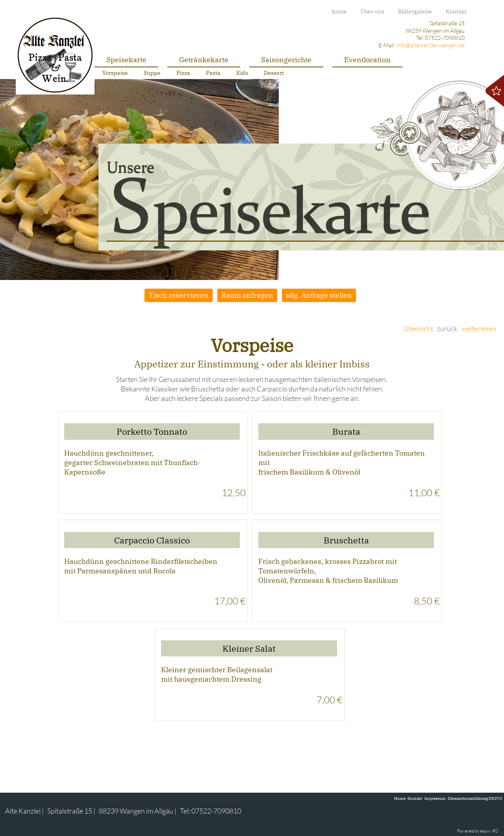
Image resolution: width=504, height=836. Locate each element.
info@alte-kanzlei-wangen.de (430, 45)
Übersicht (418, 328)
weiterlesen (479, 328)
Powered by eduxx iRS (478, 831)
